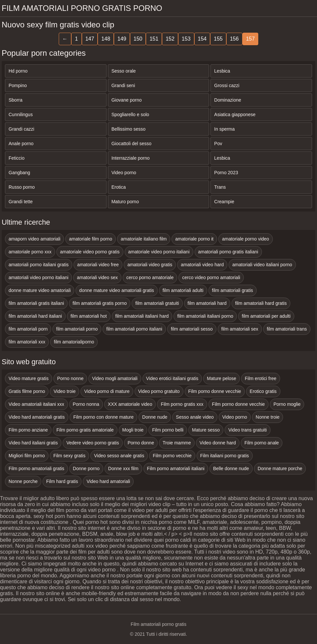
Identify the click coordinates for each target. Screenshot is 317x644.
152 (170, 39)
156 (234, 39)
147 (90, 39)
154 (202, 39)
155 (218, 39)
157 (251, 39)
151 (154, 39)
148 (106, 39)
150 (138, 39)
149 (122, 39)
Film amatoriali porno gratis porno (82, 8)
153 (186, 39)
